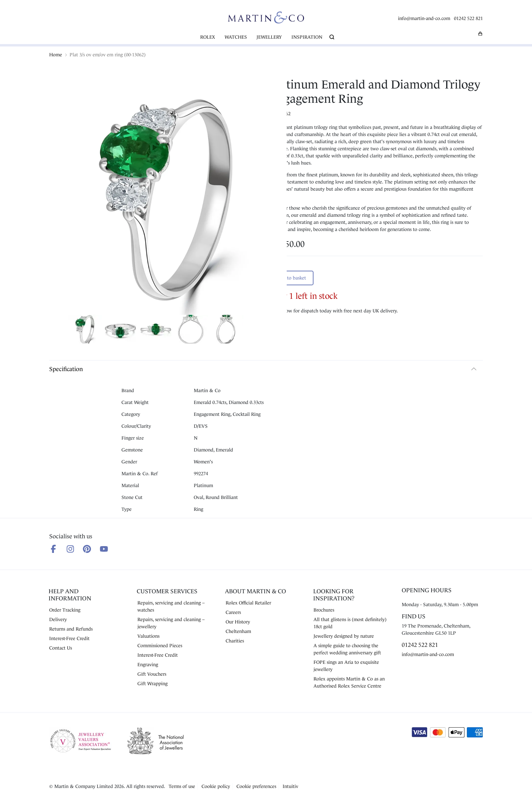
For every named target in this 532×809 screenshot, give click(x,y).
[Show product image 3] (156, 330)
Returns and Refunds (71, 629)
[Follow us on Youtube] (104, 549)
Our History (238, 622)
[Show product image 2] (120, 330)
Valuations (148, 636)
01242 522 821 (468, 18)
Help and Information (70, 595)
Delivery (58, 619)
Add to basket (291, 278)
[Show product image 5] (226, 330)
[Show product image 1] (85, 330)
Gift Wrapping (153, 683)
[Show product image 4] (191, 330)
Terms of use (182, 786)
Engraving (148, 664)
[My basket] (480, 34)
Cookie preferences (256, 786)
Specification (66, 369)
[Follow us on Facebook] (53, 549)
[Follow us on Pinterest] (87, 549)
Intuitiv (290, 786)
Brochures (324, 610)
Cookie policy (216, 786)
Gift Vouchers (152, 674)
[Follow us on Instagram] (70, 549)
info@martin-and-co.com (424, 18)
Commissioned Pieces (160, 646)
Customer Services (167, 591)
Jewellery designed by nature (344, 636)
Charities (235, 641)
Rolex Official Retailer (248, 603)
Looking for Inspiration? (334, 595)
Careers (233, 612)
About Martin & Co (255, 591)
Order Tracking (65, 610)
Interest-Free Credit (69, 638)
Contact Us (61, 648)
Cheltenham (238, 631)
